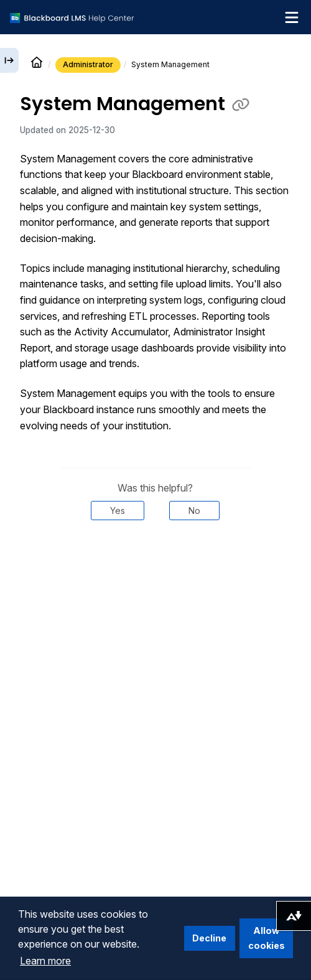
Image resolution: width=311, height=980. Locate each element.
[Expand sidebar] (9, 60)
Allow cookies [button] (267, 938)
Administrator (88, 64)
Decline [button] (209, 938)
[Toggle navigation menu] (292, 17)
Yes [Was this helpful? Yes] (118, 511)
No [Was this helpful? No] (194, 511)
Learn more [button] (45, 961)
